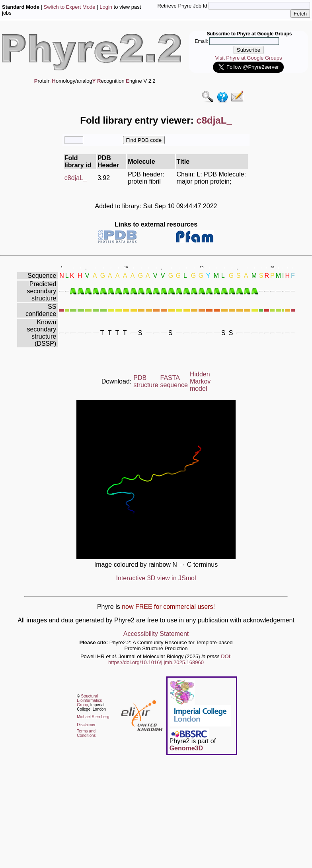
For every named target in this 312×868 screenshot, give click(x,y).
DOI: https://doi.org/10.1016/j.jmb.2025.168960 (170, 659)
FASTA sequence (174, 381)
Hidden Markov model (200, 381)
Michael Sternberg (93, 717)
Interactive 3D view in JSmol (156, 578)
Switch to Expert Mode (70, 7)
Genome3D (186, 748)
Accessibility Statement (156, 634)
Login (106, 7)
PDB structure (146, 381)
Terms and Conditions (86, 733)
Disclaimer (86, 725)
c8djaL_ (76, 178)
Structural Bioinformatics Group (89, 700)
